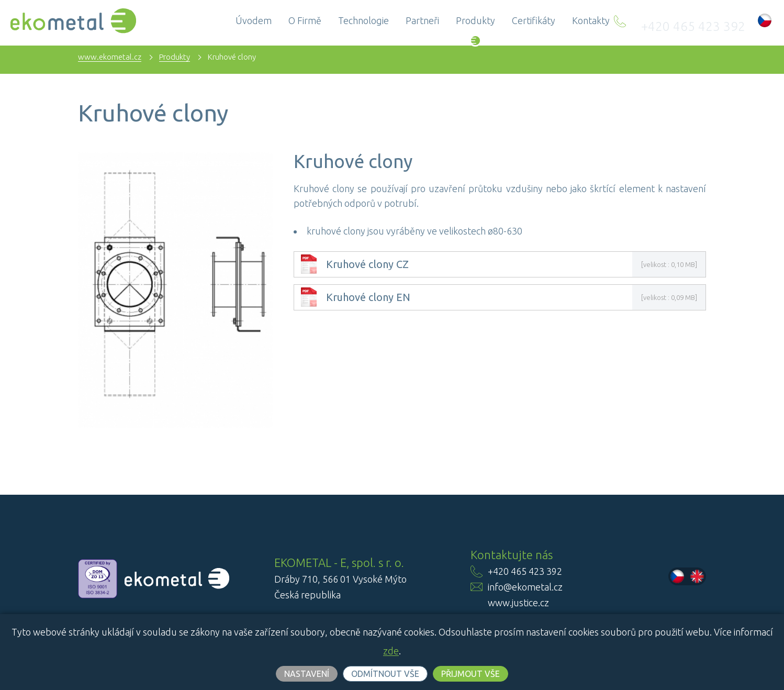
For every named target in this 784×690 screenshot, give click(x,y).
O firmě (337, 20)
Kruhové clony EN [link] (368, 297)
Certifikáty (566, 20)
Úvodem (286, 20)
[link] (309, 270)
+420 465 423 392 (708, 20)
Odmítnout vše (385, 674)
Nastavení (307, 674)
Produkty (508, 20)
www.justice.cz (518, 603)
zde (391, 651)
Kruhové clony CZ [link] (367, 264)
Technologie (396, 20)
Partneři (455, 20)
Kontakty (623, 20)
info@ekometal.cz (525, 587)
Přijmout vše (471, 674)
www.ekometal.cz (110, 57)
